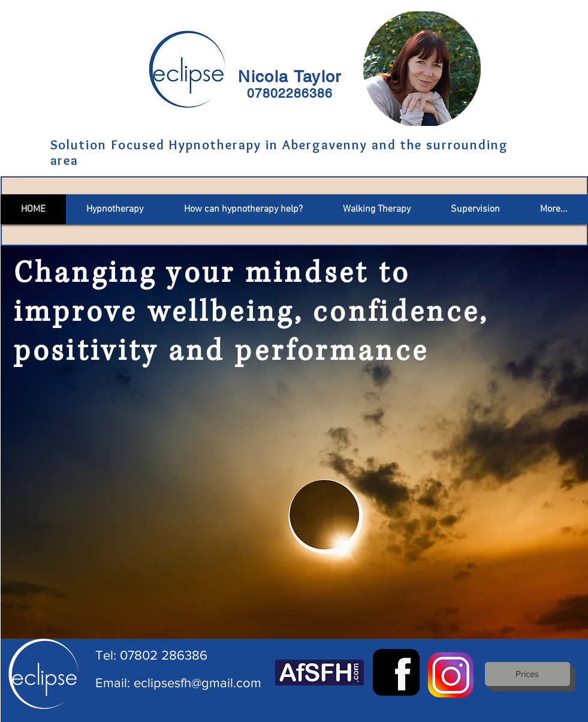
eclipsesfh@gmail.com (197, 683)
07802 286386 (164, 655)
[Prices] (527, 674)
